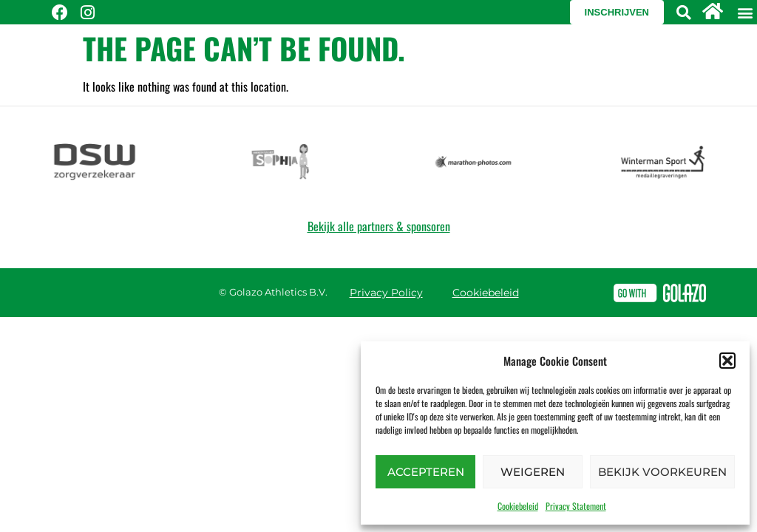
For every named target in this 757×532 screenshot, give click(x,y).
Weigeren (533, 472)
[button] (727, 361)
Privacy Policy (386, 293)
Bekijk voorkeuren (662, 472)
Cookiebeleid (518, 506)
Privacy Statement (576, 506)
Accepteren (426, 472)
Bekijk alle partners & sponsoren (379, 226)
